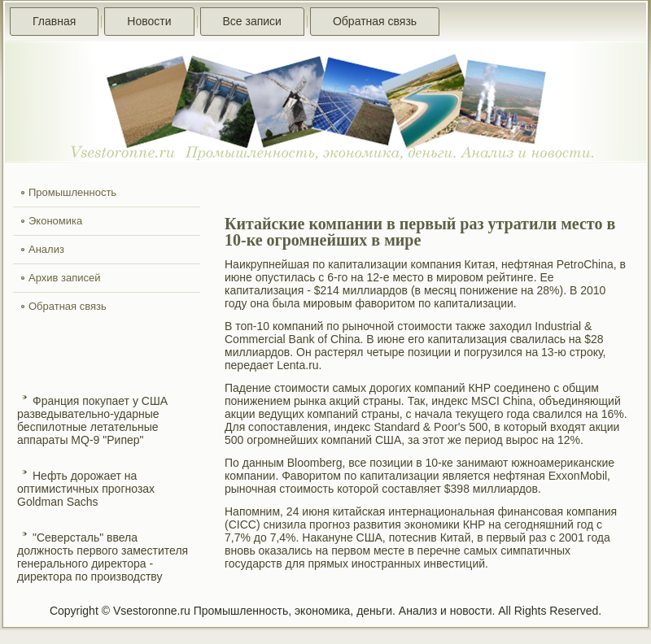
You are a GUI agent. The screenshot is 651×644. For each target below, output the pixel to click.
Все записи (252, 21)
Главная (54, 21)
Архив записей (65, 278)
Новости (149, 21)
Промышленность (72, 192)
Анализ (46, 249)
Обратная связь (375, 21)
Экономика (55, 221)
